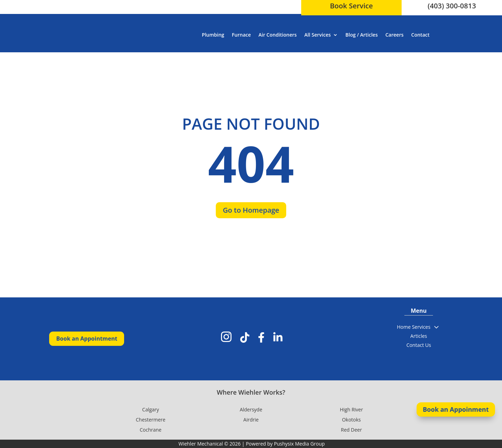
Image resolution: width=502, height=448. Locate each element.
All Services (318, 35)
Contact (420, 35)
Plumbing (213, 35)
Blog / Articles (362, 35)
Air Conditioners (278, 35)
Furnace (241, 35)
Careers (395, 35)
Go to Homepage (251, 210)
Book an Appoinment (456, 409)
